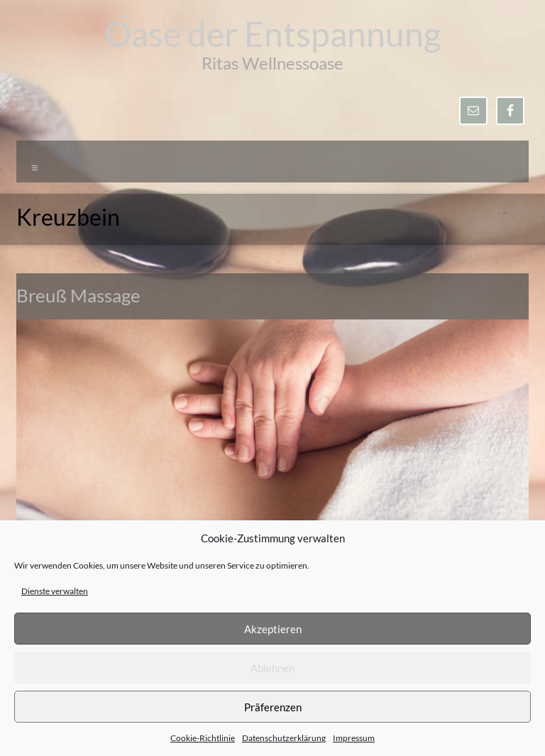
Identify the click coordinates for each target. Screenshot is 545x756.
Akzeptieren (273, 629)
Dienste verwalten (55, 591)
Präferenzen (273, 707)
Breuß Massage (78, 295)
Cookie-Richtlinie (203, 738)
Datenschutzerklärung (284, 738)
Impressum (354, 738)
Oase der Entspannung (273, 34)
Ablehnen (272, 668)
